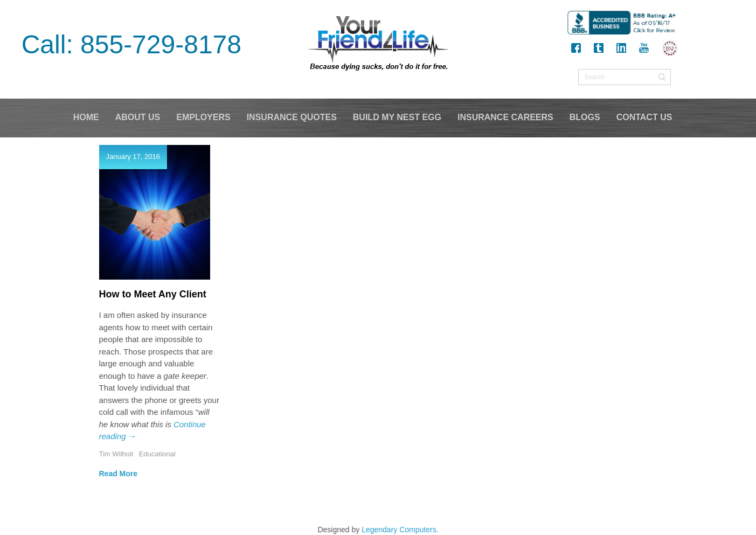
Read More (119, 474)
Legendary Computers (399, 530)
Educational (157, 454)
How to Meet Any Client (153, 294)
